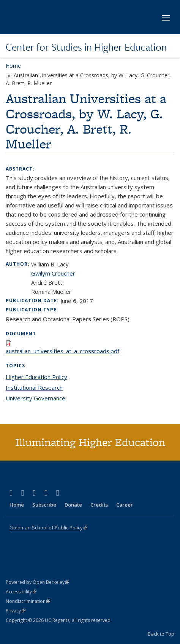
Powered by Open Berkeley (37, 582)
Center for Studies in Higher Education (86, 47)
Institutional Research (34, 387)
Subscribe (44, 505)
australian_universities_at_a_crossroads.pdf (62, 351)
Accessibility (21, 592)
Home (13, 66)
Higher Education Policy (36, 377)
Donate (73, 505)
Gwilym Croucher (53, 273)
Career (125, 505)
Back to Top (161, 634)
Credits (99, 505)
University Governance (36, 398)
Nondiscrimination (28, 601)
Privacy (16, 611)
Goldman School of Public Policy (48, 528)
